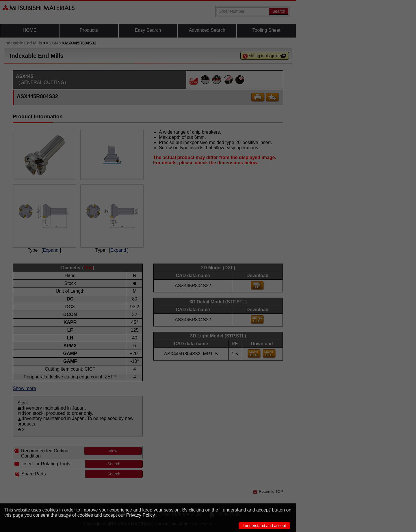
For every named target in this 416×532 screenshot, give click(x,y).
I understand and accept (264, 526)
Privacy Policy (141, 515)
